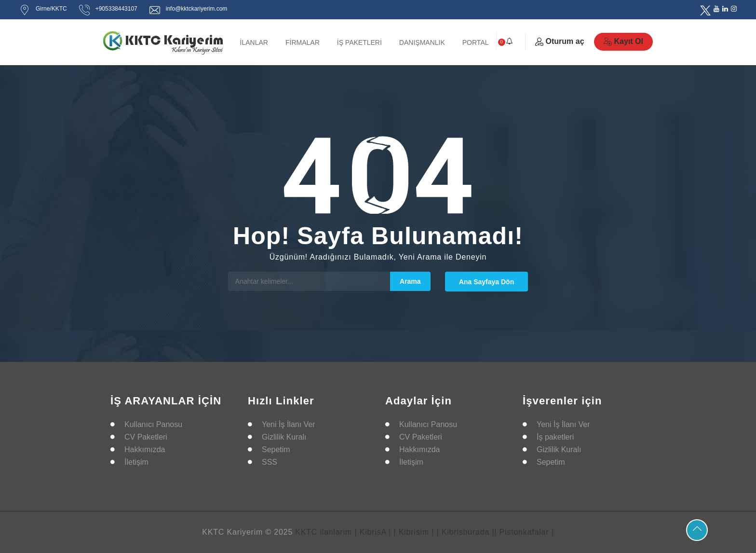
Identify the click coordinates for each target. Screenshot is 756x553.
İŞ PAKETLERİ (359, 42)
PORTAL (476, 42)
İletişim (136, 462)
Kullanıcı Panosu (153, 424)
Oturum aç (560, 41)
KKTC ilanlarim (324, 532)
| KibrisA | (373, 532)
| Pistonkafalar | (524, 532)
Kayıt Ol (623, 41)
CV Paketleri (146, 437)
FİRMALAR (303, 42)
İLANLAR (254, 42)
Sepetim (276, 449)
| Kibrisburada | (466, 532)
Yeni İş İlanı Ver (289, 424)
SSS (270, 462)
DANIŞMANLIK (422, 42)
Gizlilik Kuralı (284, 437)
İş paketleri (555, 437)
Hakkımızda (145, 449)
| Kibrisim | (414, 532)
